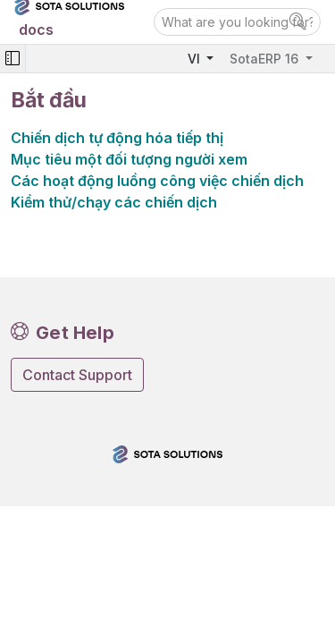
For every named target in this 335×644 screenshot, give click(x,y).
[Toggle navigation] (13, 59)
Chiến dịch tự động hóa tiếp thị (117, 138)
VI (196, 59)
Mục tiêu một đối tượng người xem (129, 159)
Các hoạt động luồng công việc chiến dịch (157, 181)
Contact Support (77, 375)
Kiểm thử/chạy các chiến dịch (114, 202)
